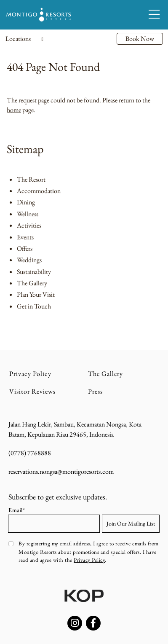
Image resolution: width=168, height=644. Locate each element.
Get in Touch (34, 306)
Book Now (140, 39)
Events (25, 237)
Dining (26, 202)
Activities (29, 225)
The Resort (31, 179)
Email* (17, 510)
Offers (25, 248)
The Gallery (32, 283)
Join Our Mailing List (131, 523)
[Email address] (54, 524)
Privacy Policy (30, 374)
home (14, 110)
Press (95, 391)
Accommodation (39, 191)
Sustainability (34, 272)
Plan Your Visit (36, 294)
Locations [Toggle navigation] (24, 39)
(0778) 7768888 (30, 453)
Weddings (29, 260)
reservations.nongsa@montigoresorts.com (61, 471)
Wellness (28, 214)
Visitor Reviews (32, 391)
